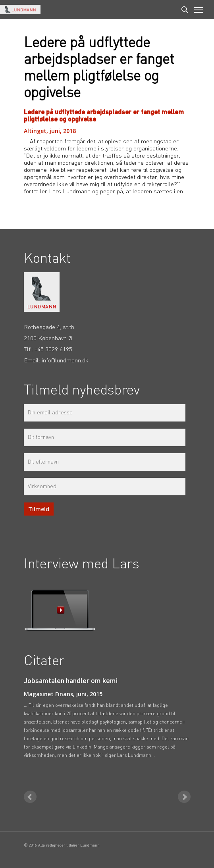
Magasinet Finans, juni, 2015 (63, 694)
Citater (44, 661)
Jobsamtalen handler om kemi (71, 681)
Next (184, 797)
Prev (30, 797)
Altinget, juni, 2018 (50, 131)
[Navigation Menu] (199, 10)
